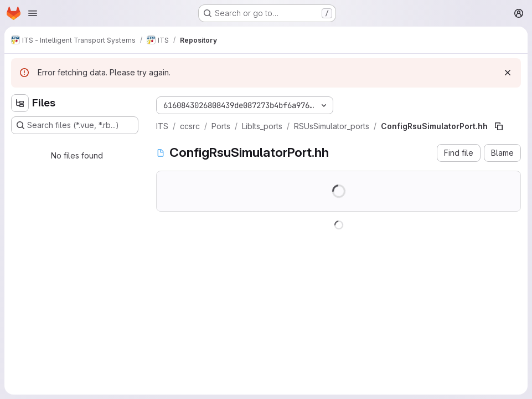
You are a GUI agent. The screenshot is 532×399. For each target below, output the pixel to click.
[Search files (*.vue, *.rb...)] (75, 125)
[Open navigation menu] (33, 13)
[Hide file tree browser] (20, 103)
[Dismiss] (508, 73)
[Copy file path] (499, 126)
